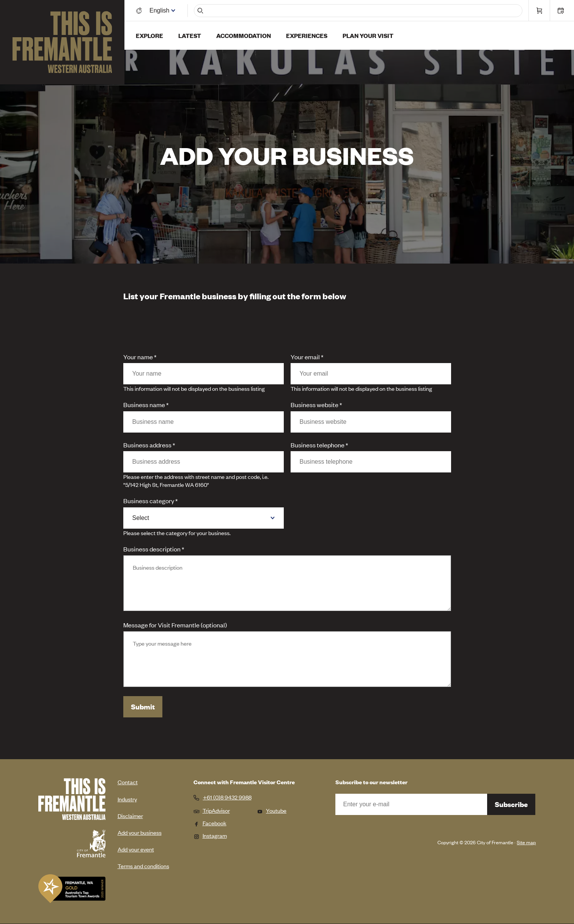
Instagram (210, 835)
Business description (152, 549)
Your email (305, 357)
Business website (315, 404)
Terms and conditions (143, 866)
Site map (526, 842)
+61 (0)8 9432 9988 (227, 797)
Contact (128, 782)
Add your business (140, 832)
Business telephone (318, 445)
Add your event (136, 849)
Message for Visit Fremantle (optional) (175, 625)
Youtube (272, 810)
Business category (149, 501)
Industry (127, 799)
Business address (147, 445)
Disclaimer (130, 816)
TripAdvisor (212, 810)
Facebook (210, 823)
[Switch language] (160, 10)
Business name (144, 404)
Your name (138, 357)
